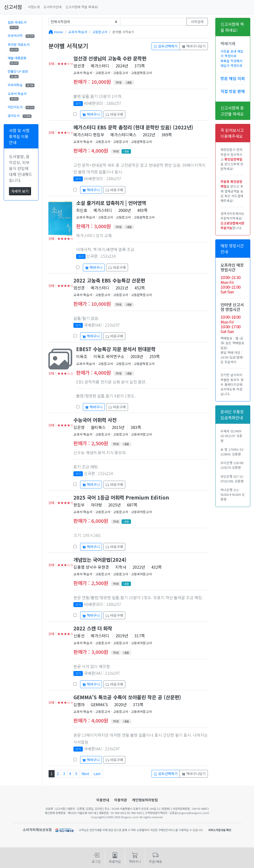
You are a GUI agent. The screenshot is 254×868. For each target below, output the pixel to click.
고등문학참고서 (141, 73)
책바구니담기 (194, 46)
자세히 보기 (20, 191)
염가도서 (20, 116)
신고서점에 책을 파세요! (82, 7)
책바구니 (91, 114)
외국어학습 (21, 85)
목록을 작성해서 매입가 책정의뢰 (231, 63)
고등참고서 (100, 32)
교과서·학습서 (17, 96)
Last (97, 774)
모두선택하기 (166, 46)
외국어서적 (21, 36)
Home (59, 32)
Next (85, 774)
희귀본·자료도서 (19, 47)
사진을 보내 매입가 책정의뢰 (232, 54)
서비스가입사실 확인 (220, 830)
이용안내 (103, 800)
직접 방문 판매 (233, 91)
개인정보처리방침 (145, 800)
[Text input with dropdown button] (154, 22)
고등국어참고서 (141, 434)
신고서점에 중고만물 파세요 (232, 111)
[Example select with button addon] (84, 22)
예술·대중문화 (17, 60)
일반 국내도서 (17, 25)
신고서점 (13, 7)
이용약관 (121, 800)
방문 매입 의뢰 (233, 78)
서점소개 (34, 7)
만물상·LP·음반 (18, 74)
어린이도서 (21, 107)
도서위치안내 (53, 7)
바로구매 (114, 114)
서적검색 (197, 22)
